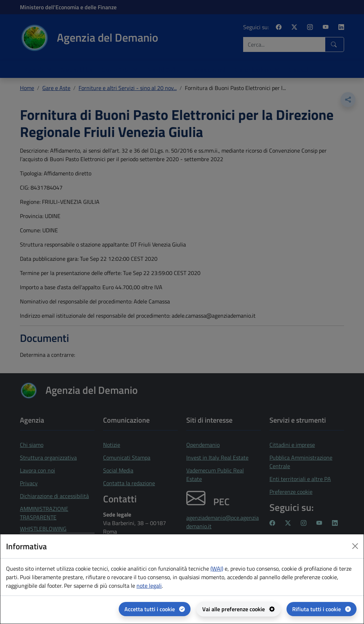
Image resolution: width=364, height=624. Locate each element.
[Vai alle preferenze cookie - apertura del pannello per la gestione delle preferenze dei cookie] (239, 609)
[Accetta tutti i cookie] (155, 609)
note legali (149, 586)
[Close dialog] (355, 546)
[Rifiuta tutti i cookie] (322, 609)
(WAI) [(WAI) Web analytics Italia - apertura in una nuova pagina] (217, 569)
